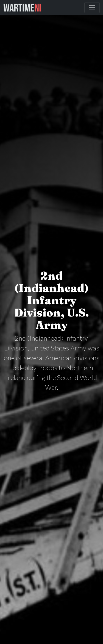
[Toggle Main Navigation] (92, 8)
